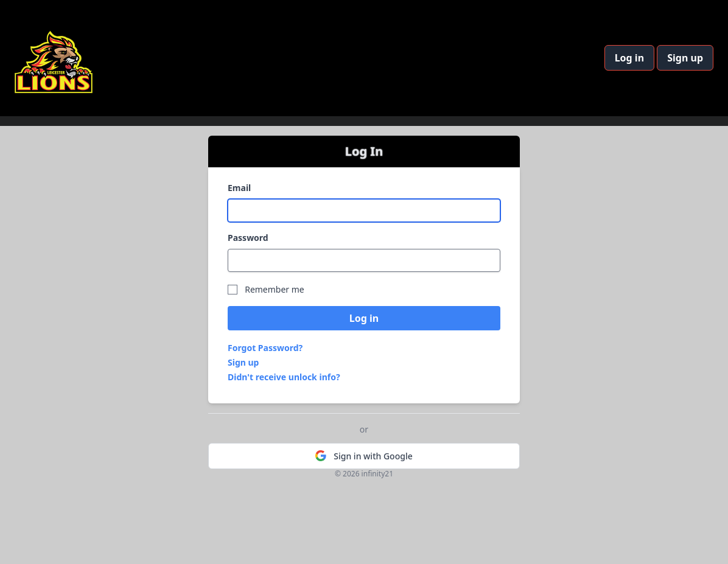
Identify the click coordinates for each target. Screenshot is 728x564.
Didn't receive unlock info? (284, 377)
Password (248, 238)
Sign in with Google (364, 456)
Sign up (685, 58)
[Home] (54, 58)
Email (239, 188)
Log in (629, 58)
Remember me (275, 289)
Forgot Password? (265, 348)
